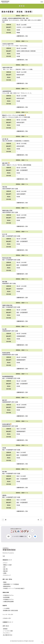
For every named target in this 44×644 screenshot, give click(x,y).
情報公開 (5, 571)
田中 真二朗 (5, 139)
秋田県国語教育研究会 (8, 377)
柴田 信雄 (5, 282)
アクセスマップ (7, 575)
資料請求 (5, 629)
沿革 (4, 567)
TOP (4, 556)
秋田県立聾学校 (6, 424)
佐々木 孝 (5, 234)
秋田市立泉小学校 (7, 258)
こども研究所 (6, 608)
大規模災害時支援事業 (8, 602)
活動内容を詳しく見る (22, 36)
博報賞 (5, 582)
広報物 (5, 573)
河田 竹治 (5, 187)
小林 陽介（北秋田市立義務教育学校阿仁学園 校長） (16, 18)
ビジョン (5, 563)
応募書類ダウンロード (8, 622)
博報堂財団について (7, 560)
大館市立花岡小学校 (7, 68)
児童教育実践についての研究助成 (11, 584)
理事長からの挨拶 (7, 565)
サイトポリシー (7, 633)
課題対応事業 (6, 592)
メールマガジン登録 (8, 631)
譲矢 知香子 (5, 163)
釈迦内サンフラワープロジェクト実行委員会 (13, 115)
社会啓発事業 (6, 597)
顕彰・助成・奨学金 (7, 579)
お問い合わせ (6, 626)
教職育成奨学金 (7, 586)
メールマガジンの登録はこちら (19, 536)
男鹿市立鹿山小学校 (7, 211)
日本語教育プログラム (8, 600)
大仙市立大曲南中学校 (8, 44)
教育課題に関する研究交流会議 (10, 611)
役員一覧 (5, 569)
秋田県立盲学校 (6, 353)
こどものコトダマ (7, 618)
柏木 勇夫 (5, 472)
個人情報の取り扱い (8, 635)
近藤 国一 (5, 495)
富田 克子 (5, 400)
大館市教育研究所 (7, 91)
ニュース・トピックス (8, 615)
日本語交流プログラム (8, 595)
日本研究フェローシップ (14, 589)
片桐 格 (4, 448)
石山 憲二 (5, 329)
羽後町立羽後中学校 (7, 305)
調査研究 (5, 606)
